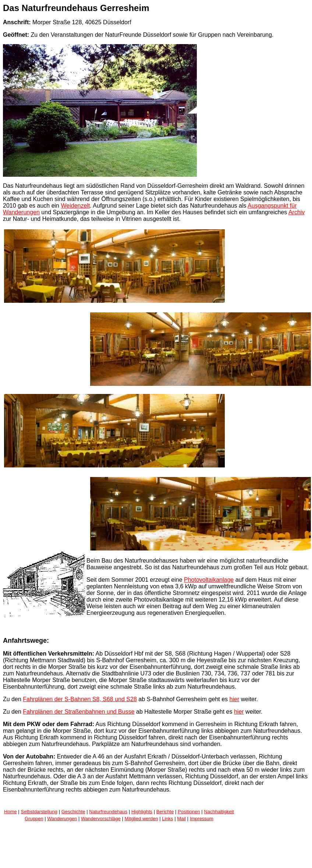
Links (167, 819)
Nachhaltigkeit (219, 812)
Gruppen (34, 819)
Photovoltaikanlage (209, 580)
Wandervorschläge (101, 819)
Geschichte (73, 812)
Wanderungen (62, 819)
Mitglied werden (141, 819)
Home (10, 812)
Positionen (189, 812)
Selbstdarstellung (39, 812)
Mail (181, 819)
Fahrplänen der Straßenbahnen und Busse (79, 712)
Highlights (142, 812)
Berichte (165, 812)
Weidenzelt (75, 206)
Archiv (297, 212)
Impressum (202, 819)
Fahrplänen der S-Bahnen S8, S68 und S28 (80, 699)
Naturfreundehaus (108, 812)
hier (235, 699)
